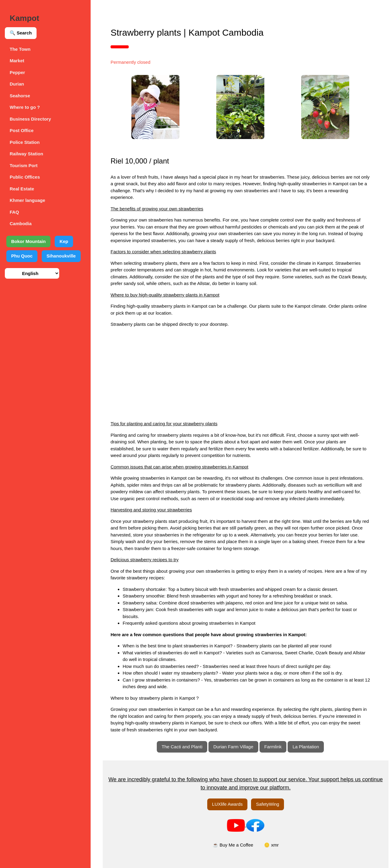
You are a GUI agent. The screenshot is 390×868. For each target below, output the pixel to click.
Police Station (25, 142)
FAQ (14, 212)
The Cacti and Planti (182, 747)
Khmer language (27, 200)
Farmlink (273, 747)
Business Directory (30, 119)
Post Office (22, 130)
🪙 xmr (271, 845)
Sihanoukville (61, 256)
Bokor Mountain (28, 241)
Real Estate (22, 189)
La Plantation (306, 747)
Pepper (17, 72)
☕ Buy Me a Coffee (233, 845)
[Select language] (32, 273)
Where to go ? (25, 107)
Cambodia (21, 223)
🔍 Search (21, 33)
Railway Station (26, 154)
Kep (64, 241)
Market (17, 61)
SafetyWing (268, 804)
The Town (20, 49)
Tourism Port (24, 165)
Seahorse (20, 96)
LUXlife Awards (227, 804)
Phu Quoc (22, 256)
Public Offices (25, 177)
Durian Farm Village (233, 747)
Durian (17, 84)
